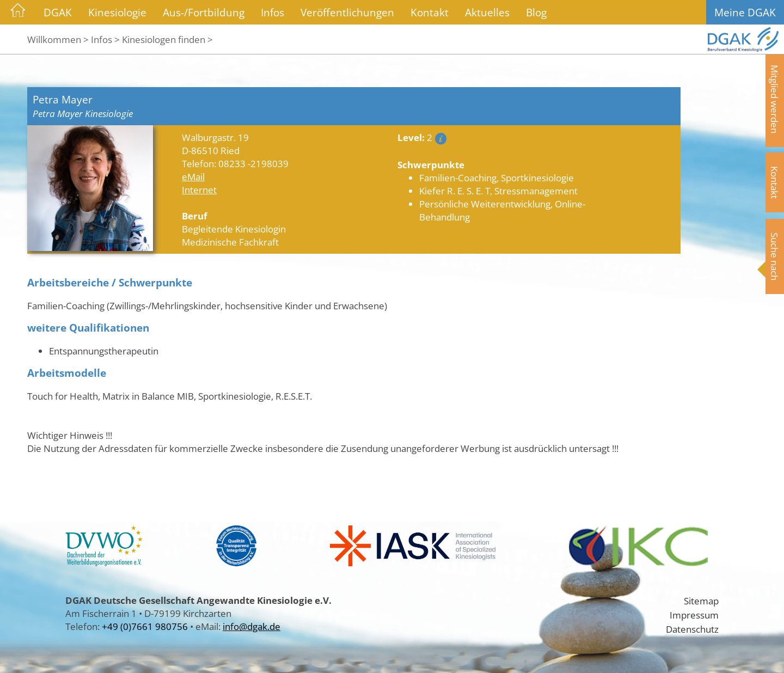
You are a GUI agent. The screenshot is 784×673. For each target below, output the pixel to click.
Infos (272, 12)
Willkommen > (58, 39)
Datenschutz (692, 629)
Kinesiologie (117, 12)
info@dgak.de (252, 626)
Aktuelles (487, 12)
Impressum (694, 615)
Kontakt (430, 12)
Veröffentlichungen (347, 12)
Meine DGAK (745, 12)
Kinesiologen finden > (167, 39)
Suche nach (775, 256)
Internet (199, 189)
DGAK (58, 12)
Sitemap (701, 601)
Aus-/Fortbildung (204, 12)
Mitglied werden (775, 99)
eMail (193, 176)
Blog (536, 12)
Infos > (105, 39)
